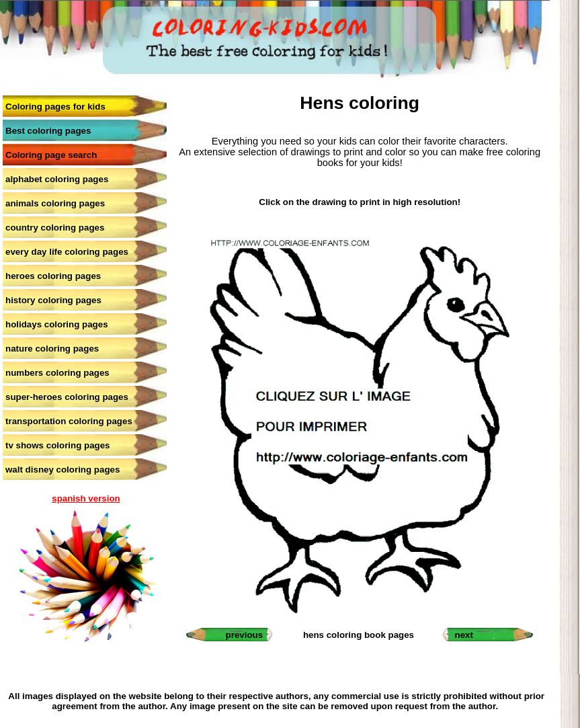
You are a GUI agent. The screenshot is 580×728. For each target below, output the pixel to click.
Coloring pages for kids (55, 107)
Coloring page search (51, 155)
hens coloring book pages (359, 635)
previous (245, 635)
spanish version (86, 498)
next (464, 635)
